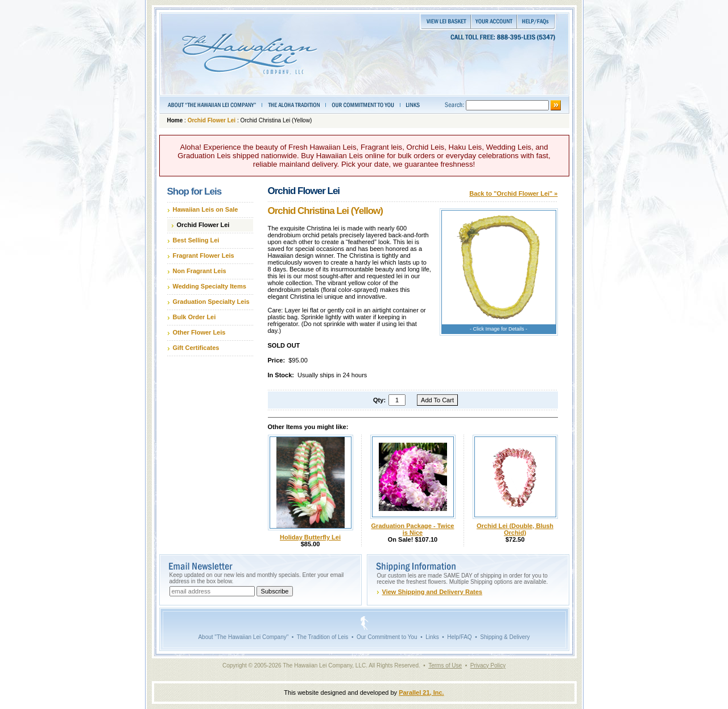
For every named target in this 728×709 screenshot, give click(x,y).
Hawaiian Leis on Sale (206, 209)
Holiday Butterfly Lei (310, 537)
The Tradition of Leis (323, 637)
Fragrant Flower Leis (204, 255)
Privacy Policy (488, 665)
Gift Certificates (196, 348)
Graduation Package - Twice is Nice (413, 529)
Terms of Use (445, 665)
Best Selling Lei (196, 240)
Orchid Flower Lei (212, 120)
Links (432, 637)
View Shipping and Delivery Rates (432, 592)
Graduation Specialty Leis (211, 302)
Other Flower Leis (199, 332)
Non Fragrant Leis (200, 271)
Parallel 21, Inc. (421, 692)
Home (175, 120)
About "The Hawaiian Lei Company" (243, 637)
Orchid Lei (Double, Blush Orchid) (515, 529)
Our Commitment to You (387, 637)
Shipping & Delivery (505, 637)
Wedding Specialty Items (210, 286)
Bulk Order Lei (195, 317)
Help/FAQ (459, 637)
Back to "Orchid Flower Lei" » (513, 193)
